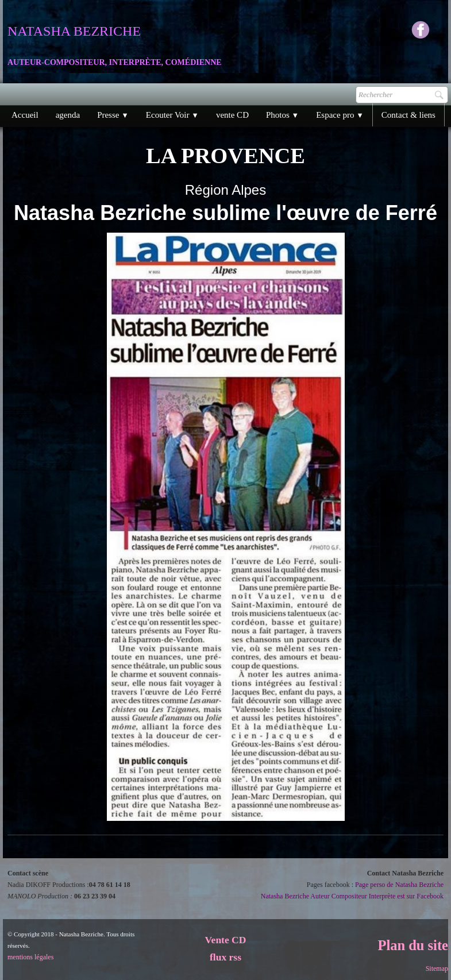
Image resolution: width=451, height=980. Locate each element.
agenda (68, 115)
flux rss (225, 957)
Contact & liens (408, 115)
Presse (113, 115)
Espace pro (340, 115)
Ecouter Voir (172, 115)
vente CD (232, 115)
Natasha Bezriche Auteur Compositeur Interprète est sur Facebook (352, 896)
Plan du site (413, 945)
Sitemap (437, 969)
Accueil (25, 115)
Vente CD (226, 940)
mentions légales (30, 957)
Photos (282, 115)
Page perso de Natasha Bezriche (399, 885)
